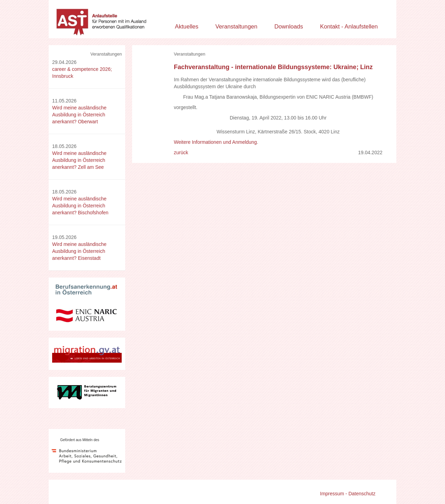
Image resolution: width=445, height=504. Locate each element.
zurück (181, 152)
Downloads (289, 27)
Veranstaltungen (237, 27)
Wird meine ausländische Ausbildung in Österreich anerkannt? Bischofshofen (80, 206)
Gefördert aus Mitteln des (80, 440)
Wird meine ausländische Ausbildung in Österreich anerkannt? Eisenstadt (79, 251)
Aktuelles (187, 27)
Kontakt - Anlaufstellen (349, 27)
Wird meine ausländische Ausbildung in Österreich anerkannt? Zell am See (79, 160)
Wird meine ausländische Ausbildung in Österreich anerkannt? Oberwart (79, 115)
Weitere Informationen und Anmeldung (215, 142)
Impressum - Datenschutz (348, 494)
